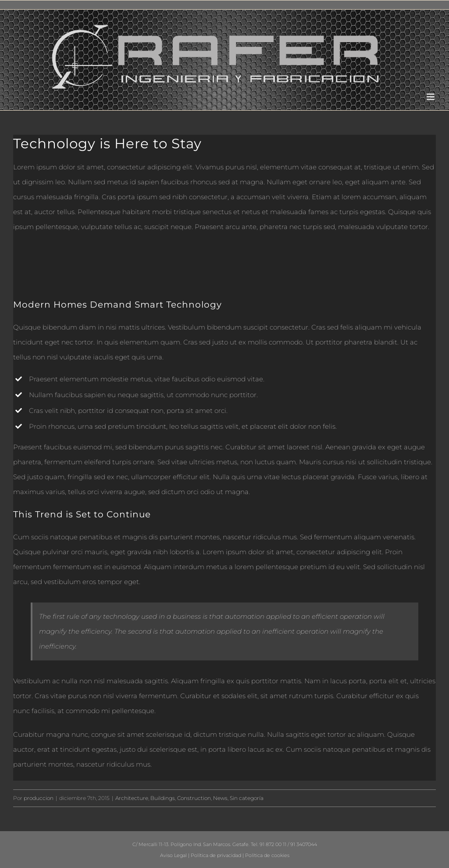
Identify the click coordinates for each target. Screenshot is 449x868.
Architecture (132, 798)
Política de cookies (267, 855)
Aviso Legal (173, 855)
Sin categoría (247, 798)
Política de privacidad (216, 855)
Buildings (163, 798)
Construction (194, 798)
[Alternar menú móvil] (431, 97)
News (220, 798)
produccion (39, 798)
